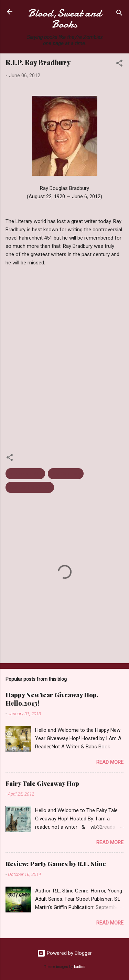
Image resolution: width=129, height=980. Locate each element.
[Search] (119, 14)
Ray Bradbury (66, 474)
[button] (119, 64)
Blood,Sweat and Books (65, 19)
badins (80, 967)
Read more (110, 762)
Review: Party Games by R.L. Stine (56, 864)
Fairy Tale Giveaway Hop (42, 784)
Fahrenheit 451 (25, 474)
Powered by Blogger (64, 953)
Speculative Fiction (30, 487)
